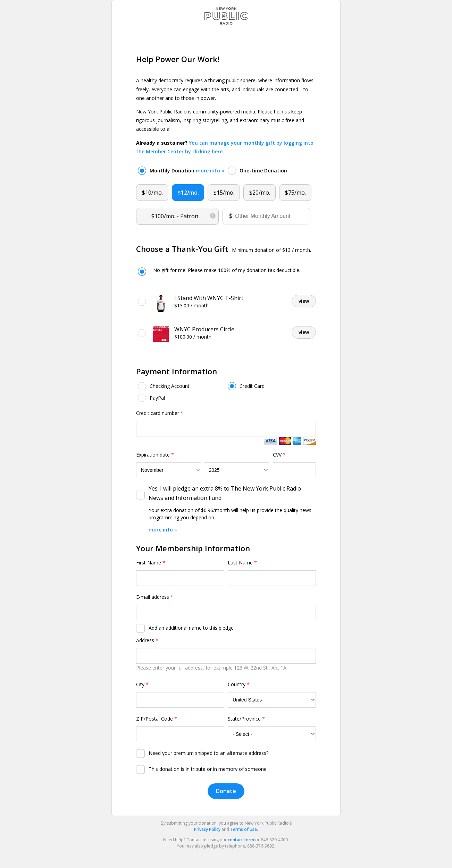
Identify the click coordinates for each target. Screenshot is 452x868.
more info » (210, 171)
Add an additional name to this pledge (191, 628)
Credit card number (160, 413)
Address (147, 640)
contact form (241, 840)
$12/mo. (188, 193)
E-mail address (155, 597)
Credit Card (252, 386)
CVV (279, 455)
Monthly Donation (187, 171)
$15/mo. (224, 193)
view (304, 301)
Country (239, 684)
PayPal (157, 398)
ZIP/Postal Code (157, 719)
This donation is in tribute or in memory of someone (208, 769)
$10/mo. (152, 193)
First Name (151, 563)
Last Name (242, 563)
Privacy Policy (207, 829)
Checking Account (170, 386)
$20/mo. (260, 193)
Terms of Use (244, 829)
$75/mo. (295, 193)
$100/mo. (184, 215)
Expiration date (155, 455)
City (142, 684)
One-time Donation (263, 171)
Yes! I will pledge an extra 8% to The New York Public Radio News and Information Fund (225, 493)
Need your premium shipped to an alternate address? (208, 753)
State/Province (246, 719)
